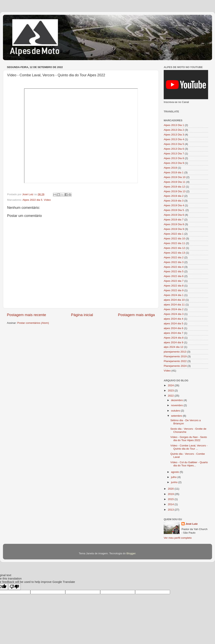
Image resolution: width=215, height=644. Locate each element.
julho (174, 477)
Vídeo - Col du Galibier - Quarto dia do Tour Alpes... (189, 464)
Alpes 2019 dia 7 (174, 220)
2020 (171, 489)
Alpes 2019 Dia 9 (174, 229)
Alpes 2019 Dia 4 (174, 205)
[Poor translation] (14, 587)
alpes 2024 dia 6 (173, 328)
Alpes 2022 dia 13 (174, 253)
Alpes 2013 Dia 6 (174, 149)
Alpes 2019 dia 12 (174, 187)
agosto (175, 472)
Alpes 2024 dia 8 (174, 338)
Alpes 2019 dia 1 (174, 172)
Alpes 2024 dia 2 (174, 309)
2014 (171, 504)
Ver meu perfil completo (178, 538)
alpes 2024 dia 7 (173, 333)
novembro (177, 405)
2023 (171, 391)
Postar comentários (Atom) (33, 323)
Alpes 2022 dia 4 (174, 267)
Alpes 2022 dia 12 (174, 248)
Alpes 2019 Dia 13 (175, 191)
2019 (171, 494)
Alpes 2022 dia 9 (174, 290)
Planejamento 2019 (175, 356)
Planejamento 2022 (175, 361)
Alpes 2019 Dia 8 (174, 224)
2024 (171, 385)
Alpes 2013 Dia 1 (174, 125)
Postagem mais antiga (136, 315)
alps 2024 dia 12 (173, 347)
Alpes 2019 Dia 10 (175, 177)
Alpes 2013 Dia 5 (174, 144)
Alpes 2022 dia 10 (174, 238)
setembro (177, 416)
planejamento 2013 (175, 352)
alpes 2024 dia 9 (173, 342)
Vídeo (47, 200)
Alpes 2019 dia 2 (174, 196)
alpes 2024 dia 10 (174, 300)
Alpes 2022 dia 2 (174, 257)
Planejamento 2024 (175, 366)
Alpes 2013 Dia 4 (174, 139)
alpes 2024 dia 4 (173, 319)
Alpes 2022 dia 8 (174, 286)
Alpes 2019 (170, 168)
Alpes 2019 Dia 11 (175, 182)
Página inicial (82, 315)
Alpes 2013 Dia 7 (174, 154)
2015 (171, 499)
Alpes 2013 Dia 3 (174, 135)
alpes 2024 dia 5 (173, 323)
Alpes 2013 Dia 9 (174, 163)
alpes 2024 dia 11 (174, 305)
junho (175, 482)
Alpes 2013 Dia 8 (174, 158)
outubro (176, 411)
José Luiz (192, 524)
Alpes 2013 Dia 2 (174, 130)
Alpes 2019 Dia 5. (174, 210)
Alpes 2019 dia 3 (174, 201)
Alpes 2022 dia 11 (174, 243)
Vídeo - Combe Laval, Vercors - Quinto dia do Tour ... (189, 447)
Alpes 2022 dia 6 (174, 276)
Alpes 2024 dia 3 (174, 314)
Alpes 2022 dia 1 (174, 234)
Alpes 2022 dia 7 (174, 281)
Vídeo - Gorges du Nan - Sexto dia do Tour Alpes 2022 (189, 439)
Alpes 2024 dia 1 (174, 295)
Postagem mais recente (26, 315)
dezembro (177, 400)
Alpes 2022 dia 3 (174, 262)
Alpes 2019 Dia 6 (174, 215)
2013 (171, 510)
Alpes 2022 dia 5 (32, 200)
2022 (171, 396)
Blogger (131, 553)
